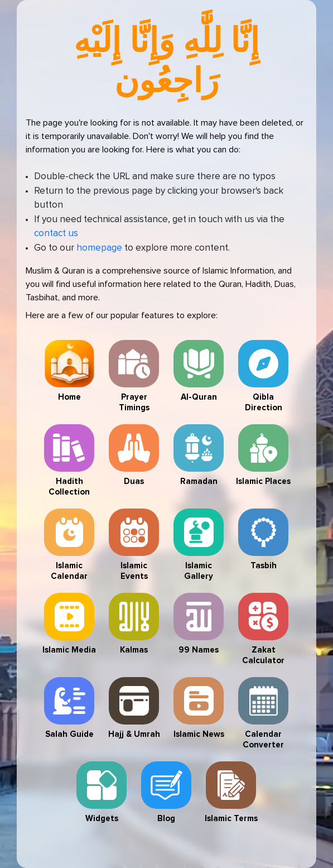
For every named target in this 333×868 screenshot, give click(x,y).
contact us (56, 234)
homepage (99, 248)
